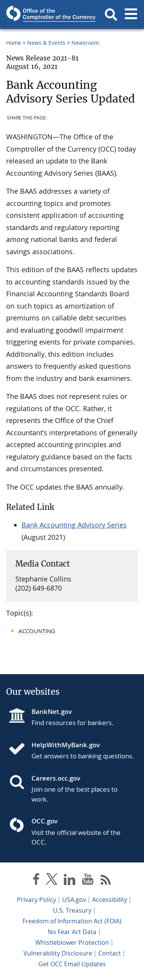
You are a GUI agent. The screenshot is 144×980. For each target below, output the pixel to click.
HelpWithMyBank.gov (66, 745)
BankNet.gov (52, 711)
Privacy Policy (36, 900)
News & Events (46, 43)
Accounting (37, 631)
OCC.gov (45, 821)
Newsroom (85, 43)
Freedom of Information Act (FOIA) (72, 921)
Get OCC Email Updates (72, 964)
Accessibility (110, 900)
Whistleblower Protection (72, 942)
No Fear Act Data (72, 932)
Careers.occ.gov (56, 778)
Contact (110, 953)
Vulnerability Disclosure (58, 953)
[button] (111, 15)
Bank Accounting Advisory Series (74, 525)
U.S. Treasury (72, 910)
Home (14, 43)
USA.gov (74, 900)
